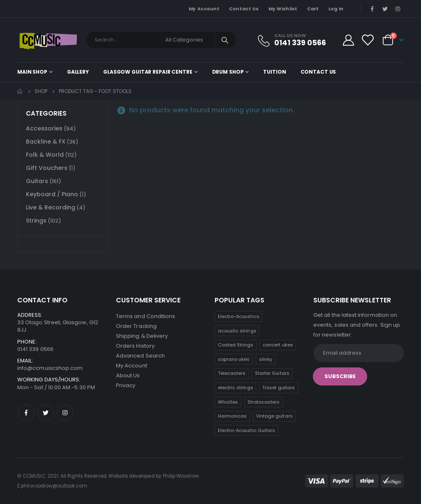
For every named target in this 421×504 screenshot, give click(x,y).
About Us (128, 375)
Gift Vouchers (47, 168)
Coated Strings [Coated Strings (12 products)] (236, 345)
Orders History (135, 346)
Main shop (32, 72)
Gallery (78, 72)
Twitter (46, 413)
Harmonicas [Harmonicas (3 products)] (232, 416)
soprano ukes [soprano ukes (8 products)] (234, 359)
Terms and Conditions (146, 316)
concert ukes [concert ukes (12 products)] (278, 345)
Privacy (126, 385)
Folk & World (45, 155)
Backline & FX (46, 142)
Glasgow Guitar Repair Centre (148, 72)
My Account (204, 9)
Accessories (44, 128)
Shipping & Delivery (142, 336)
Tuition (274, 72)
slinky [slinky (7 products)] (266, 359)
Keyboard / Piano (52, 194)
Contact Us (244, 9)
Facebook (26, 413)
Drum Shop (228, 72)
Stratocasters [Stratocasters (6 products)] (264, 402)
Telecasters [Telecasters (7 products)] (232, 373)
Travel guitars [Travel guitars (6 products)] (279, 388)
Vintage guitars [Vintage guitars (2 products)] (274, 416)
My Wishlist (283, 9)
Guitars (37, 181)
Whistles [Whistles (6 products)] (228, 402)
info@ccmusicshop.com (50, 368)
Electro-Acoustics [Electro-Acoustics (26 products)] (239, 316)
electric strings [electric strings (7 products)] (236, 388)
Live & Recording (51, 207)
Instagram (65, 413)
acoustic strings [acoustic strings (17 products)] (237, 331)
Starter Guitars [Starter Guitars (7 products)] (272, 373)
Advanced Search (140, 356)
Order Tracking (136, 326)
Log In (336, 9)
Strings (36, 221)
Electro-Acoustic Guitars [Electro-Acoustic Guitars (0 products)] (247, 430)
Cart (313, 9)
